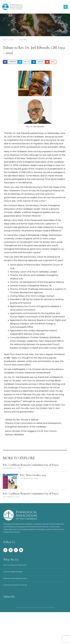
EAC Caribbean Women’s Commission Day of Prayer (31, 465)
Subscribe (9, 597)
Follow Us (9, 542)
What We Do (11, 560)
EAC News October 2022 (33, 475)
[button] (10, 62)
